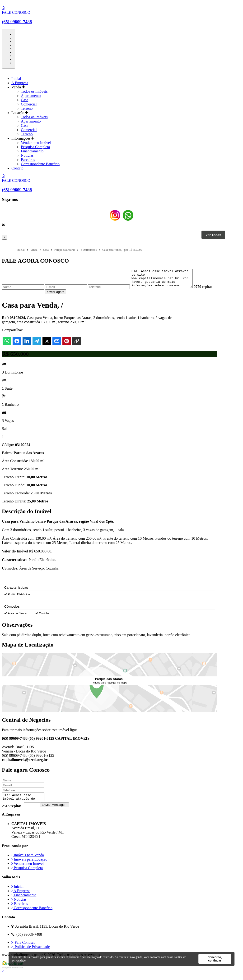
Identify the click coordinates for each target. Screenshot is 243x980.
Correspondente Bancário (40, 164)
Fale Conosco (23, 947)
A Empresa (20, 83)
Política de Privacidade (31, 952)
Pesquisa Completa (35, 147)
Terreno (27, 108)
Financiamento (32, 151)
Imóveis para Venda (28, 860)
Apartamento (31, 96)
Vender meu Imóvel (36, 143)
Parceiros (28, 160)
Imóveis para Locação (29, 864)
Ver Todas (213, 235)
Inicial (16, 79)
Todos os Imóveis (34, 91)
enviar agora (66, 295)
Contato (17, 168)
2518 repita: (12, 811)
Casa (25, 100)
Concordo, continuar (215, 959)
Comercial (29, 104)
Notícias (27, 155)
